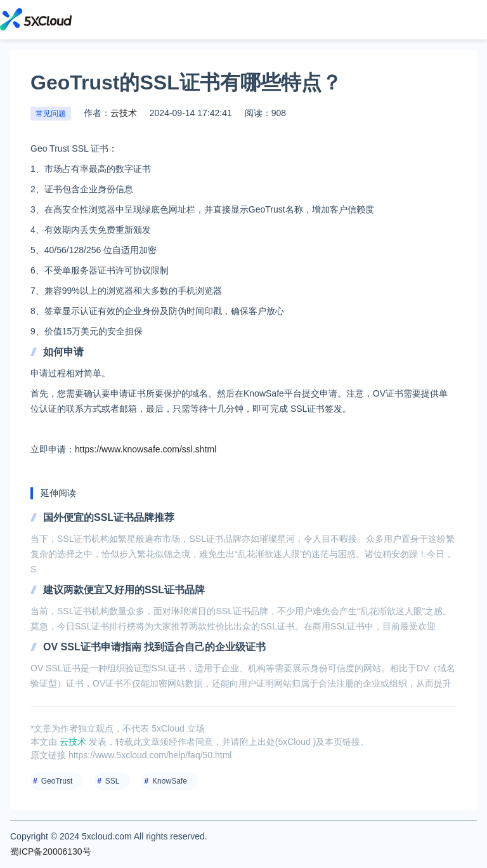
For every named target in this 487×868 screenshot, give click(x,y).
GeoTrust (57, 781)
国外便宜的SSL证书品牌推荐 (109, 517)
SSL (113, 781)
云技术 (124, 113)
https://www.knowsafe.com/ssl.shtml (146, 449)
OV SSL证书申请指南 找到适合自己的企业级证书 (154, 647)
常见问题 (51, 114)
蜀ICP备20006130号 (51, 852)
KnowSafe (170, 781)
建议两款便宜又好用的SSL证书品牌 (124, 590)
